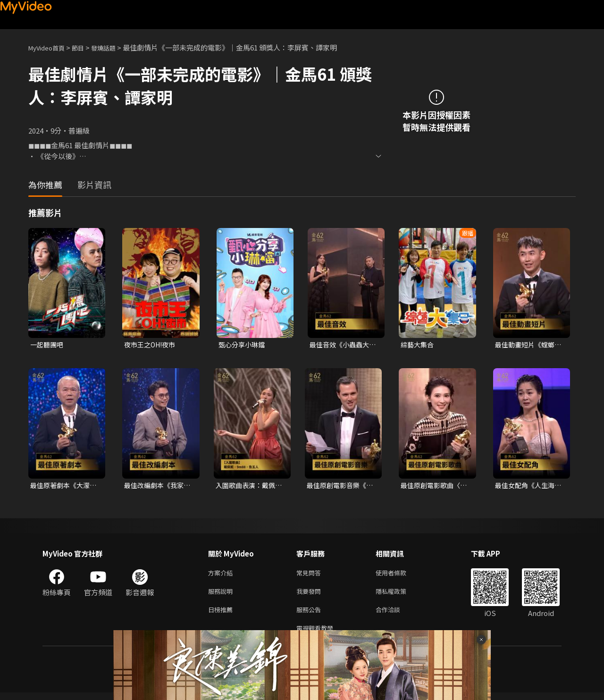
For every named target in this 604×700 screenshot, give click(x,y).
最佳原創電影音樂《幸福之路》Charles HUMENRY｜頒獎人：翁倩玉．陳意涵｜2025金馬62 (340, 487)
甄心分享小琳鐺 (243, 345)
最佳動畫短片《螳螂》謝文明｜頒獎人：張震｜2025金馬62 (529, 345)
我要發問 (310, 595)
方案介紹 (222, 575)
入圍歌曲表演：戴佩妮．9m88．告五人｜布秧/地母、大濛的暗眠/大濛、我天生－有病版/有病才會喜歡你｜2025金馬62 (249, 487)
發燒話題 (114, 47)
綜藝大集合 (418, 345)
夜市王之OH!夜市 (152, 345)
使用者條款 (399, 575)
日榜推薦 (222, 615)
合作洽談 (395, 615)
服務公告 (310, 615)
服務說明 (222, 595)
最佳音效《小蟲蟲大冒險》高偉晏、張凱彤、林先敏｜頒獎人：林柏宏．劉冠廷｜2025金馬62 (341, 345)
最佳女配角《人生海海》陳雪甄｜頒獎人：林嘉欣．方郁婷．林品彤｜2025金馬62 (527, 487)
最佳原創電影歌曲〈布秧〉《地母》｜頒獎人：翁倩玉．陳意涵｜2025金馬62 (434, 487)
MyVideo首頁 (50, 47)
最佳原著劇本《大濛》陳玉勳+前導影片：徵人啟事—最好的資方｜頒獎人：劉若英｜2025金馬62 (64, 487)
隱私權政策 (399, 595)
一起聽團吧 (48, 345)
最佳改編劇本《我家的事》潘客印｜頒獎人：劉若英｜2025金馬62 (156, 487)
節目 (85, 47)
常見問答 (310, 575)
